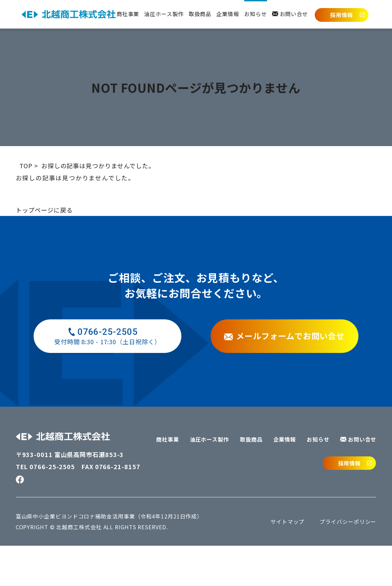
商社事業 (128, 14)
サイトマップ (287, 562)
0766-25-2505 (52, 507)
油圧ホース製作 (164, 14)
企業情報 (228, 14)
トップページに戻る (44, 250)
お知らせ (256, 14)
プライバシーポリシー (348, 562)
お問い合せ (290, 14)
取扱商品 (200, 14)
